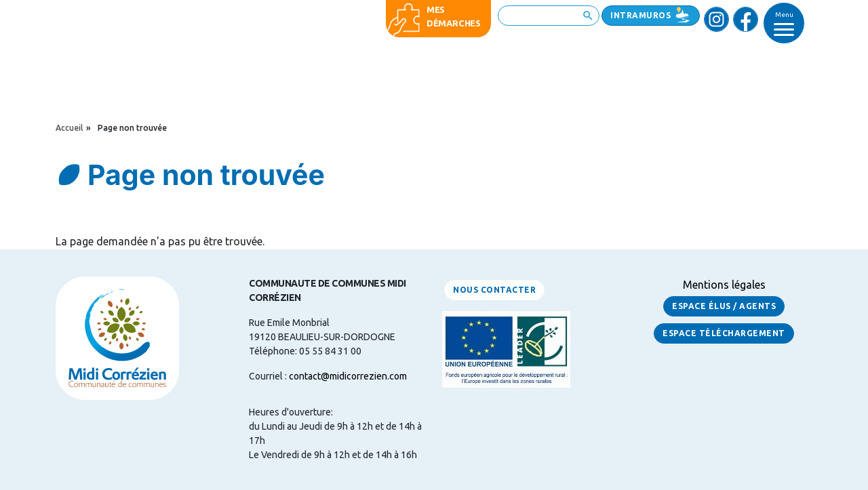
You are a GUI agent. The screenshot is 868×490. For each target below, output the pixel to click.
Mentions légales (724, 285)
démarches (454, 23)
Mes (436, 9)
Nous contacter (494, 290)
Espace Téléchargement (724, 333)
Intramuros (640, 15)
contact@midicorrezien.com (348, 376)
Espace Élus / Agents (724, 306)
